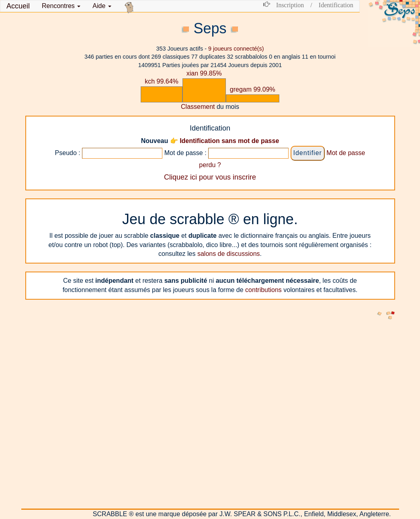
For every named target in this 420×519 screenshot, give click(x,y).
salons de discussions (229, 254)
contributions (263, 290)
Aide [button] (102, 6)
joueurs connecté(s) (236, 49)
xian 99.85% (204, 73)
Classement (198, 107)
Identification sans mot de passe (229, 141)
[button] (61, 6)
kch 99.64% (162, 81)
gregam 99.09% (253, 89)
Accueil (18, 6)
